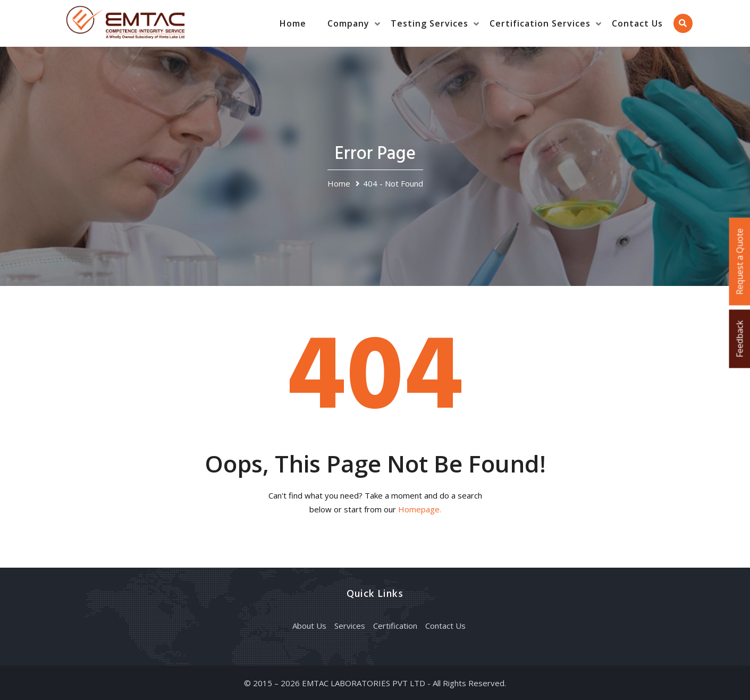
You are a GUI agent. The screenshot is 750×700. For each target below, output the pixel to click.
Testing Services (429, 23)
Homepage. (420, 509)
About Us (309, 626)
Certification (395, 626)
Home (293, 23)
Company (348, 23)
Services (350, 626)
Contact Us (637, 23)
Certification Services (540, 23)
